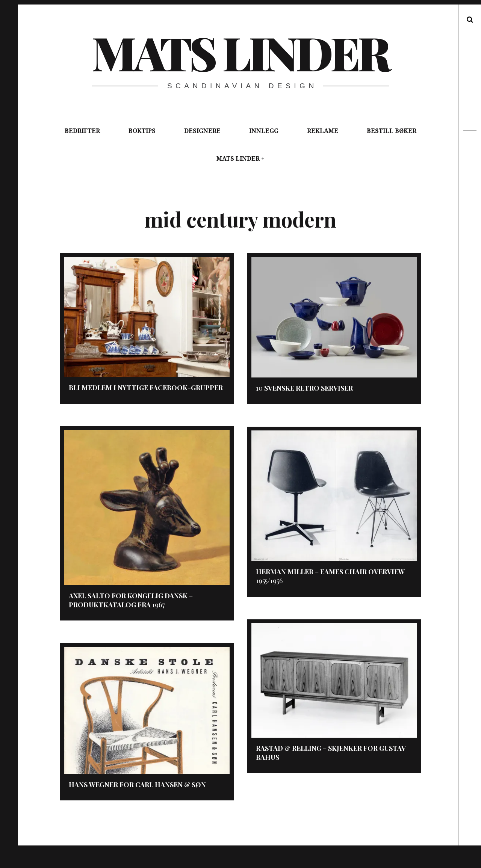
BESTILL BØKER (392, 131)
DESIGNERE (202, 131)
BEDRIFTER (82, 131)
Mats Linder (240, 52)
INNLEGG (264, 131)
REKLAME (323, 131)
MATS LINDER (238, 159)
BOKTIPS (142, 131)
